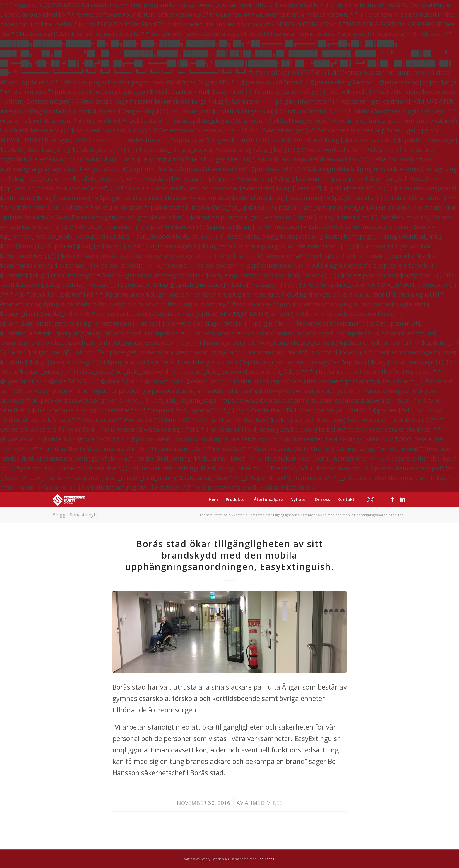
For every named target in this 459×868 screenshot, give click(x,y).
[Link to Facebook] (392, 499)
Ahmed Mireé (264, 803)
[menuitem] (213, 500)
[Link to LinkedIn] (402, 499)
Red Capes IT (268, 859)
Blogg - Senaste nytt (75, 515)
